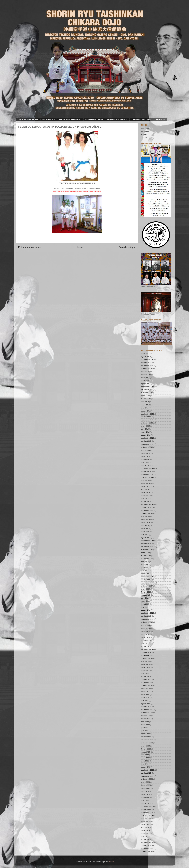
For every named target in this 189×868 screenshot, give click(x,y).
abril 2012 (145, 402)
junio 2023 (145, 761)
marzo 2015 (146, 486)
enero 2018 (145, 589)
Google (144, 134)
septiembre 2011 (148, 387)
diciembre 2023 (147, 779)
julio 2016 (145, 535)
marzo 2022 (146, 719)
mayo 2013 (145, 432)
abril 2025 (145, 827)
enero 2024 (145, 782)
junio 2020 (145, 670)
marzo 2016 (146, 523)
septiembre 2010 (148, 360)
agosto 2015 (146, 501)
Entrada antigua (127, 247)
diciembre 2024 (147, 815)
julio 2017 (145, 571)
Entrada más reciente (30, 247)
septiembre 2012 (148, 414)
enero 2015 (145, 480)
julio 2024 (145, 800)
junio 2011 (145, 381)
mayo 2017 (145, 565)
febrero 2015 (146, 483)
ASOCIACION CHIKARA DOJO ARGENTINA (37, 120)
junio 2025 (145, 833)
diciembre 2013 (147, 447)
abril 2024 (145, 791)
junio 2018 (145, 604)
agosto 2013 (146, 435)
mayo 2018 (145, 601)
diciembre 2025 (147, 851)
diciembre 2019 (147, 658)
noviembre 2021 (147, 710)
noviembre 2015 (147, 511)
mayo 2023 (145, 758)
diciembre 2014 (147, 477)
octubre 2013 (146, 441)
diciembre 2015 (147, 513)
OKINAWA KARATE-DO (141, 120)
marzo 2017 (146, 559)
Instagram (145, 131)
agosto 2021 (146, 704)
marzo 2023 (146, 752)
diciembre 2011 (147, 393)
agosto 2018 (146, 610)
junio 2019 (145, 640)
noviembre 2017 (147, 583)
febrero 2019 (146, 628)
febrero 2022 (146, 716)
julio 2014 (145, 462)
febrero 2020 (146, 664)
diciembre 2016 (147, 550)
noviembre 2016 (147, 547)
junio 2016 (145, 532)
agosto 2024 (146, 803)
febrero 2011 (146, 375)
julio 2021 (145, 701)
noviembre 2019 (147, 655)
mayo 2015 (145, 492)
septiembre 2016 (148, 541)
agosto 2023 (146, 767)
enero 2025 (145, 818)
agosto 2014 (146, 465)
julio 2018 (145, 607)
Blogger (111, 862)
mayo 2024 (145, 794)
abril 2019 (145, 634)
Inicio (80, 247)
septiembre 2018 (148, 613)
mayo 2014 (145, 456)
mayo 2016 (145, 529)
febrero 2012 (146, 399)
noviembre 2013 (147, 444)
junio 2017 (145, 568)
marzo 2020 (146, 667)
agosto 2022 (146, 734)
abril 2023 (145, 755)
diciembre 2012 (147, 423)
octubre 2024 (146, 809)
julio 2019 (145, 643)
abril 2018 (145, 598)
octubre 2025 (146, 845)
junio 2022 (145, 728)
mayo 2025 (145, 830)
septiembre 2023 (148, 770)
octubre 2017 (146, 580)
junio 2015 (145, 495)
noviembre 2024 (147, 812)
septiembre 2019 (148, 649)
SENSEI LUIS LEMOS (94, 120)
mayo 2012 (145, 405)
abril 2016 (145, 526)
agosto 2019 (146, 646)
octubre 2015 (146, 507)
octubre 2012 (146, 417)
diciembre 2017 (147, 586)
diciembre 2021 (147, 713)
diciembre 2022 (147, 743)
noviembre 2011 (147, 390)
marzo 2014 (146, 453)
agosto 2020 (146, 676)
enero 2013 (145, 426)
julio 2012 (145, 408)
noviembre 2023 (147, 776)
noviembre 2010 (147, 366)
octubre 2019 (146, 652)
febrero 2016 (146, 519)
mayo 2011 (145, 378)
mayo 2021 (145, 695)
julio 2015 (145, 498)
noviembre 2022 (147, 740)
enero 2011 (145, 372)
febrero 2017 (146, 556)
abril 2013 (145, 429)
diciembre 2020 (147, 686)
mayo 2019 (145, 637)
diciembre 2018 (147, 622)
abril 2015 (145, 489)
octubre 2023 (146, 773)
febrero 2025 (146, 821)
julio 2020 (145, 673)
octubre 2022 (146, 737)
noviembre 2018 (147, 619)
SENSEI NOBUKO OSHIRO (70, 120)
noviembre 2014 (147, 474)
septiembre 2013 (148, 438)
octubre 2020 (146, 679)
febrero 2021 (146, 689)
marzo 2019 (146, 631)
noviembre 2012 (147, 420)
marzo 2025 (146, 824)
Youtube (144, 137)
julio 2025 (145, 836)
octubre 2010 (146, 363)
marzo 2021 (146, 692)
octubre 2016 (146, 544)
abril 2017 (145, 562)
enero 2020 (145, 661)
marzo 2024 (146, 788)
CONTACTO (160, 120)
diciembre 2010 (147, 369)
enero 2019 (145, 625)
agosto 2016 (146, 538)
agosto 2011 (146, 384)
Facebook (145, 128)
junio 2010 (145, 354)
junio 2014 (145, 459)
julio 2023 (145, 764)
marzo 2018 (146, 595)
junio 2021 (145, 698)
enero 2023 (145, 746)
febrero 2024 (146, 785)
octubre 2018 (146, 616)
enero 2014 (145, 450)
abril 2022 (145, 722)
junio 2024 (145, 797)
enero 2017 (145, 553)
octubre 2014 (146, 471)
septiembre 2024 (148, 806)
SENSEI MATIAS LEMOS (117, 120)
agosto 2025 (146, 839)
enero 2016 (145, 516)
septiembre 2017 (148, 577)
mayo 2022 (145, 725)
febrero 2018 (146, 592)
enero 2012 (145, 396)
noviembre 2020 (147, 682)
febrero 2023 (146, 749)
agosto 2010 (146, 357)
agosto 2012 (146, 411)
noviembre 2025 (147, 849)
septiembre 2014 (148, 468)
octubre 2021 (146, 707)
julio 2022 (145, 731)
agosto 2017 (146, 574)
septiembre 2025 (148, 842)
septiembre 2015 (148, 504)
